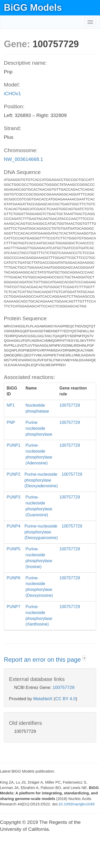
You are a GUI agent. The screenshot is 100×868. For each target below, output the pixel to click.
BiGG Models (33, 8)
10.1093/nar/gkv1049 (77, 804)
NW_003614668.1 (23, 159)
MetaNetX (43, 699)
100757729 (63, 687)
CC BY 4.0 (65, 699)
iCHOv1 (12, 94)
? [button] (84, 659)
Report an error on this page (43, 660)
